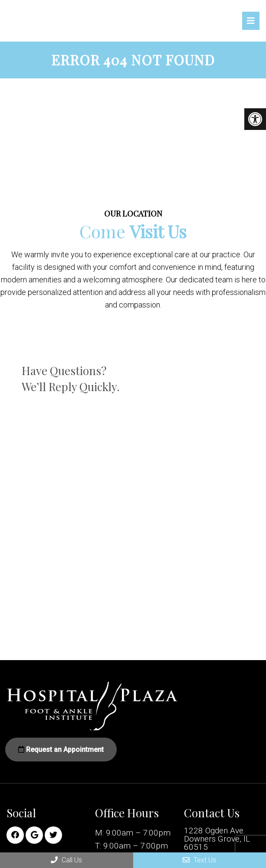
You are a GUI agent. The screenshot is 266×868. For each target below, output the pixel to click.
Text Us (199, 860)
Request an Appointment (61, 750)
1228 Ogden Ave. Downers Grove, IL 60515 (217, 839)
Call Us (66, 860)
